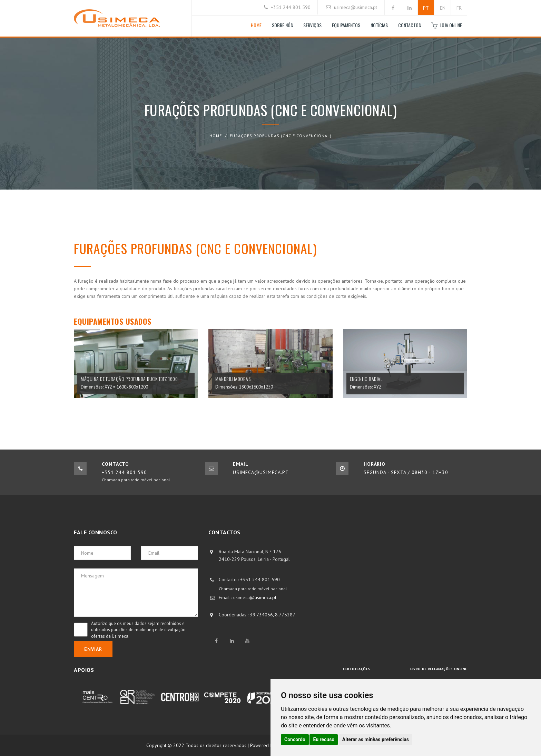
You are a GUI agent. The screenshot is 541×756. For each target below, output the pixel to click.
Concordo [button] (295, 739)
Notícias (379, 25)
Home (256, 25)
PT (426, 8)
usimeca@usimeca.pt (356, 7)
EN (443, 8)
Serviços (312, 25)
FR (459, 8)
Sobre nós (282, 25)
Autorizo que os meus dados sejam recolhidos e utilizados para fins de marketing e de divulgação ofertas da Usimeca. (138, 630)
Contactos (410, 25)
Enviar (93, 649)
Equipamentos (346, 25)
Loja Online (447, 26)
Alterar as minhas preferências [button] (376, 739)
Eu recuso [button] (324, 739)
